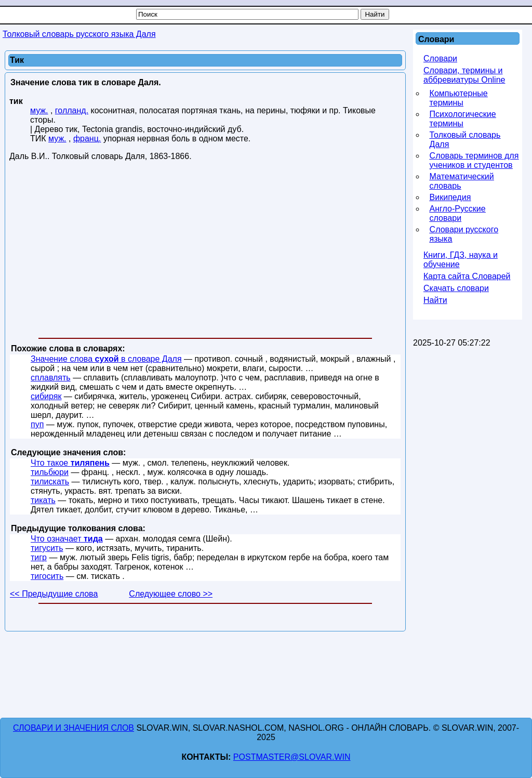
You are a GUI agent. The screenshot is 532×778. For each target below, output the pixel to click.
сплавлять (51, 378)
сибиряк (46, 396)
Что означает (67, 539)
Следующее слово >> (171, 594)
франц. (87, 139)
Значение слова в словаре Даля (106, 359)
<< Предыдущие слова (54, 594)
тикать (43, 500)
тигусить (47, 548)
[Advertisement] (205, 252)
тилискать (50, 482)
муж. (39, 110)
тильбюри (50, 472)
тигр (39, 557)
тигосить (47, 576)
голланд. (72, 110)
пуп (37, 424)
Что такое (70, 463)
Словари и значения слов (74, 728)
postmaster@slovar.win (292, 757)
